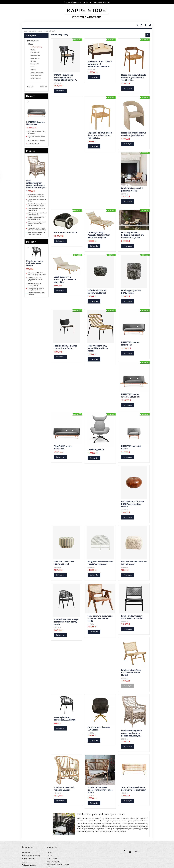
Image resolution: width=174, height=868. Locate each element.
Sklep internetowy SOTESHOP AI (143, 866)
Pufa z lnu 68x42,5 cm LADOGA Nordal (64, 559)
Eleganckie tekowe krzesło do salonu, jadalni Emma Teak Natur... (100, 135)
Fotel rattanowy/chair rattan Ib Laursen (64, 781)
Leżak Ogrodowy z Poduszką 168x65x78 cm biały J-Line (65, 278)
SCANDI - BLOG (52, 847)
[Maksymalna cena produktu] (42, 87)
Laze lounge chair (96, 447)
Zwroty (25, 850)
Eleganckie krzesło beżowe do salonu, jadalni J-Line (134, 134)
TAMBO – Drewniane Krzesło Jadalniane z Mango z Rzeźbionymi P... (66, 78)
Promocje (31, 151)
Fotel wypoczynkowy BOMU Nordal (131, 291)
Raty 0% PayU (27, 856)
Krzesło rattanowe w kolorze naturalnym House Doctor (100, 782)
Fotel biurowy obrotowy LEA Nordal (99, 721)
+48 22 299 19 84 (104, 2)
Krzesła (33, 50)
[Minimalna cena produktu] (29, 87)
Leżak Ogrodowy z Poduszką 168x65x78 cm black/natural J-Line (132, 234)
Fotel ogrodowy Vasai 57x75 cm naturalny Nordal (131, 666)
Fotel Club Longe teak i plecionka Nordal (132, 189)
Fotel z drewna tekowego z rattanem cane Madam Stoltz (100, 613)
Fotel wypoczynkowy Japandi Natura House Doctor (98, 347)
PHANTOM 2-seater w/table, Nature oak (131, 392)
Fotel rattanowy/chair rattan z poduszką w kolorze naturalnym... (131, 726)
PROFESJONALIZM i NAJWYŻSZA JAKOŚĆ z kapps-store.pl (58, 852)
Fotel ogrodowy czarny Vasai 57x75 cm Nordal (132, 612)
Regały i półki (35, 64)
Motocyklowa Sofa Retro (65, 232)
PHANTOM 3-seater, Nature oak (63, 443)
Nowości (30, 96)
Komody (33, 61)
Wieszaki (33, 70)
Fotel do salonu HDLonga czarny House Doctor (66, 346)
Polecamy (31, 242)
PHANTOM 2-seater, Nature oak (130, 341)
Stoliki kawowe (35, 58)
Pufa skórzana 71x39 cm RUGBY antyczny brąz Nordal (132, 500)
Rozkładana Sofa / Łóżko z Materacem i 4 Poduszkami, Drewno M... (100, 64)
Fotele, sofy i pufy (36, 47)
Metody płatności (28, 847)
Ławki (32, 67)
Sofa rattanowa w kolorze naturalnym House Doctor (133, 781)
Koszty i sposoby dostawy (31, 843)
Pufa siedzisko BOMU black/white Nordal (97, 291)
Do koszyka (60, 90)
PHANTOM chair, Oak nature (131, 443)
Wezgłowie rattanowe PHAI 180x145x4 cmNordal (100, 559)
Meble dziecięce (36, 78)
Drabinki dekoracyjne (37, 73)
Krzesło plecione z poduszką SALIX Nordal (65, 711)
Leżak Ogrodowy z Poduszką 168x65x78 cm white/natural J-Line (99, 234)
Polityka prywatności (29, 853)
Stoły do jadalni (35, 55)
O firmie (50, 840)
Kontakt (50, 843)
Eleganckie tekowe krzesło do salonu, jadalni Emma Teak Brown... (134, 78)
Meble (31, 44)
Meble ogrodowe (36, 76)
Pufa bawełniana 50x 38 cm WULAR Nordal (134, 559)
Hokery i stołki (35, 53)
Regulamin (26, 840)
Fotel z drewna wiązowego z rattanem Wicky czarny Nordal (66, 617)
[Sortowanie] (148, 35)
